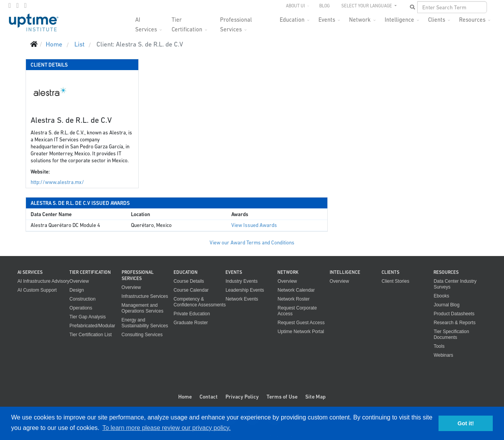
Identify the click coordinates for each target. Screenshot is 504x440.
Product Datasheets (454, 314)
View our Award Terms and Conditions (252, 243)
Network (360, 20)
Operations (81, 308)
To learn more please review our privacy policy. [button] (166, 428)
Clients (437, 20)
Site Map (316, 397)
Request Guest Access (301, 323)
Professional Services (236, 22)
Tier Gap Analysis (88, 317)
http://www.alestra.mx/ (57, 182)
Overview (79, 281)
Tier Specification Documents (451, 334)
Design (77, 290)
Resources (472, 20)
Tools (439, 346)
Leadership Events (245, 290)
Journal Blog (446, 305)
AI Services (146, 22)
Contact (209, 397)
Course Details (189, 281)
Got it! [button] (466, 423)
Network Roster (293, 299)
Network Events (242, 299)
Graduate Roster (191, 323)
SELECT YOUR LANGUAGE (367, 6)
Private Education (192, 314)
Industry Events (242, 281)
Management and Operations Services (143, 308)
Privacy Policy (242, 397)
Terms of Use (282, 397)
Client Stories (395, 281)
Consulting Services (142, 335)
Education (292, 20)
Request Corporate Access (297, 311)
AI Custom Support (37, 290)
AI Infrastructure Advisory (43, 281)
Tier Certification (187, 22)
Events (327, 20)
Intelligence (399, 20)
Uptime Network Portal (301, 332)
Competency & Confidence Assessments (200, 302)
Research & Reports (454, 323)
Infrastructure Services (145, 296)
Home (185, 397)
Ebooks (441, 296)
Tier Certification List (90, 335)
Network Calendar (296, 290)
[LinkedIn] (25, 5)
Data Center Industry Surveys (455, 284)
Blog (324, 6)
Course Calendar (191, 290)
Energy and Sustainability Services (145, 323)
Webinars (443, 355)
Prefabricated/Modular (92, 326)
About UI (295, 6)
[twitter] (17, 5)
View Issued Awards (254, 225)
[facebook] (10, 5)
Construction (82, 299)
